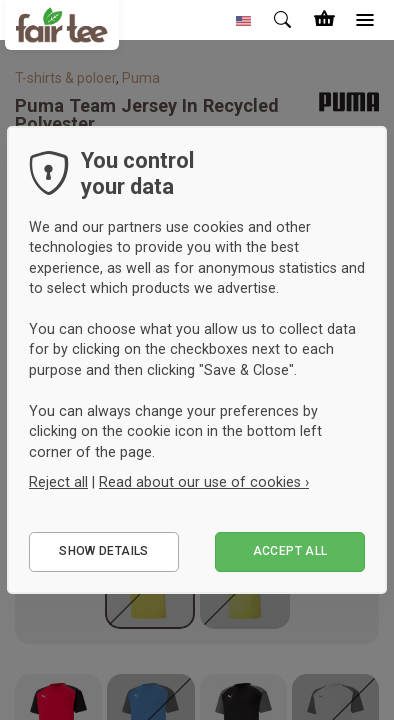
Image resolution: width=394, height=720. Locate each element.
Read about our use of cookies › (204, 482)
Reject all (58, 482)
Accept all (290, 551)
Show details (103, 551)
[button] (244, 20)
